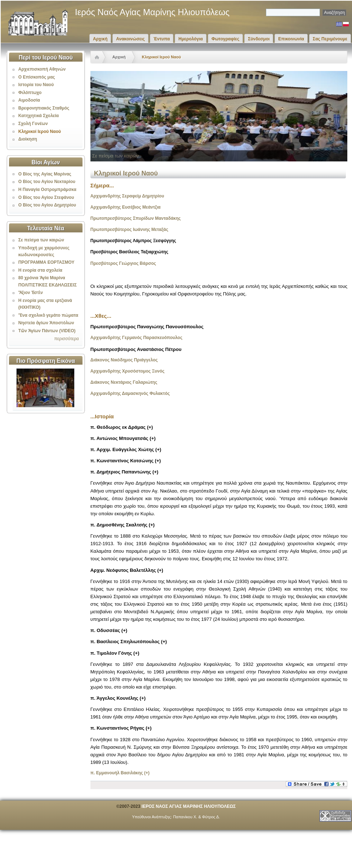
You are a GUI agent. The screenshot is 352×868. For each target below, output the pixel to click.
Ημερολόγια (191, 39)
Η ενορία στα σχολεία (40, 270)
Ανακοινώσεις (130, 39)
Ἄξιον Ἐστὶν (31, 293)
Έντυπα (162, 39)
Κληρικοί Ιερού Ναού (40, 132)
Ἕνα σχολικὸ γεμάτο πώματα (48, 315)
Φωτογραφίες (225, 39)
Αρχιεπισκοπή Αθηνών (42, 69)
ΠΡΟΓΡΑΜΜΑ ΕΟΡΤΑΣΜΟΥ (46, 262)
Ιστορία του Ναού (36, 85)
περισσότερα (66, 339)
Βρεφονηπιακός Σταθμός (44, 108)
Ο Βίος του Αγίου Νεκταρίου (47, 182)
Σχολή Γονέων (33, 124)
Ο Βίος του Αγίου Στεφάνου (46, 197)
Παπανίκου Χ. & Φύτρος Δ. (196, 817)
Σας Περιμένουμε (330, 39)
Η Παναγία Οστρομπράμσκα (47, 190)
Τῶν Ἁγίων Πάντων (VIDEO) (47, 331)
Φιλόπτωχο (30, 93)
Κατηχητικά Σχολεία (39, 116)
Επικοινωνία (291, 39)
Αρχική (100, 39)
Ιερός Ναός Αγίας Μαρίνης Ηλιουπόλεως (152, 12)
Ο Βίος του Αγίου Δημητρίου (47, 205)
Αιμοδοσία (29, 100)
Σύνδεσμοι (259, 39)
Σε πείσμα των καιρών (41, 240)
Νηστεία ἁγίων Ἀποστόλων (46, 323)
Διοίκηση (28, 139)
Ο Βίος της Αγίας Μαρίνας (45, 174)
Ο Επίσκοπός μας (37, 77)
